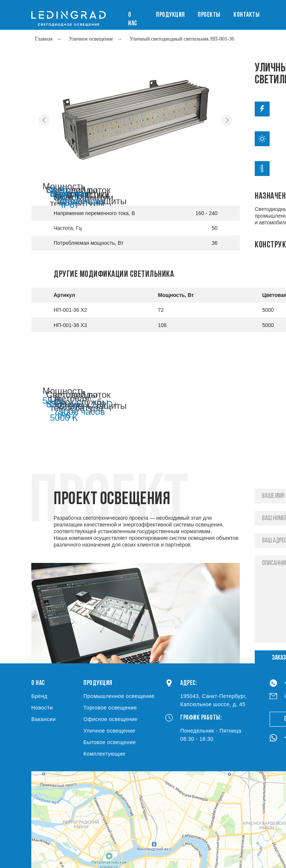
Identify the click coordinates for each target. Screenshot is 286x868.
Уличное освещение (91, 39)
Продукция (171, 15)
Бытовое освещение (110, 742)
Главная (44, 39)
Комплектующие (104, 754)
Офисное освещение (110, 719)
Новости (42, 708)
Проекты (209, 15)
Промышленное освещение (119, 696)
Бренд (39, 696)
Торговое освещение (110, 708)
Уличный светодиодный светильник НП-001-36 (182, 39)
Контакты (247, 15)
